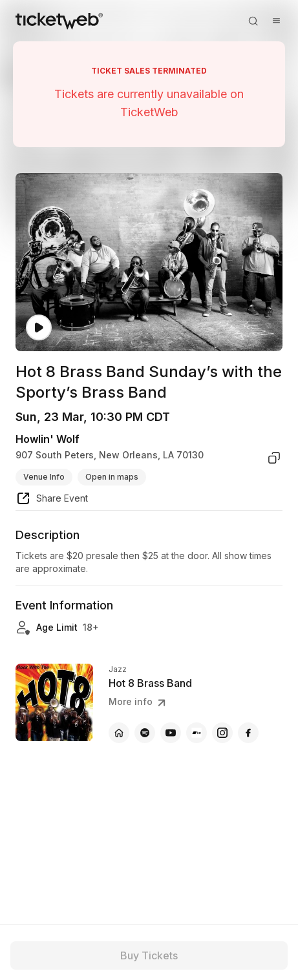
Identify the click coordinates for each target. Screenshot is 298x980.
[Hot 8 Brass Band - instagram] (222, 733)
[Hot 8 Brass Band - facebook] (248, 733)
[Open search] (253, 21)
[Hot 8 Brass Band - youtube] (171, 733)
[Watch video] (39, 328)
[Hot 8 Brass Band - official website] (119, 733)
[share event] (52, 500)
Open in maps (112, 477)
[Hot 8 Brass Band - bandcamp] (197, 733)
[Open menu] (276, 21)
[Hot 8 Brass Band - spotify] (145, 733)
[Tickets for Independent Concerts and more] (59, 21)
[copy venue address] (274, 458)
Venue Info (44, 477)
